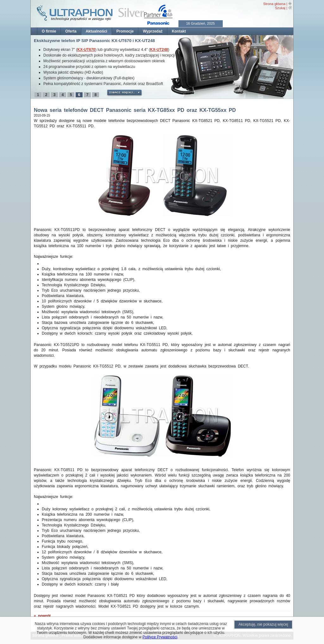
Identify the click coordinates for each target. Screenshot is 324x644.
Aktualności (97, 31)
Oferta (71, 31)
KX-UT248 (159, 50)
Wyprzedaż (153, 31)
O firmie (49, 31)
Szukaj (280, 8)
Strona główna (274, 4)
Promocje (125, 31)
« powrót (42, 616)
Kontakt (179, 31)
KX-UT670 (86, 50)
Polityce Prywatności (160, 637)
